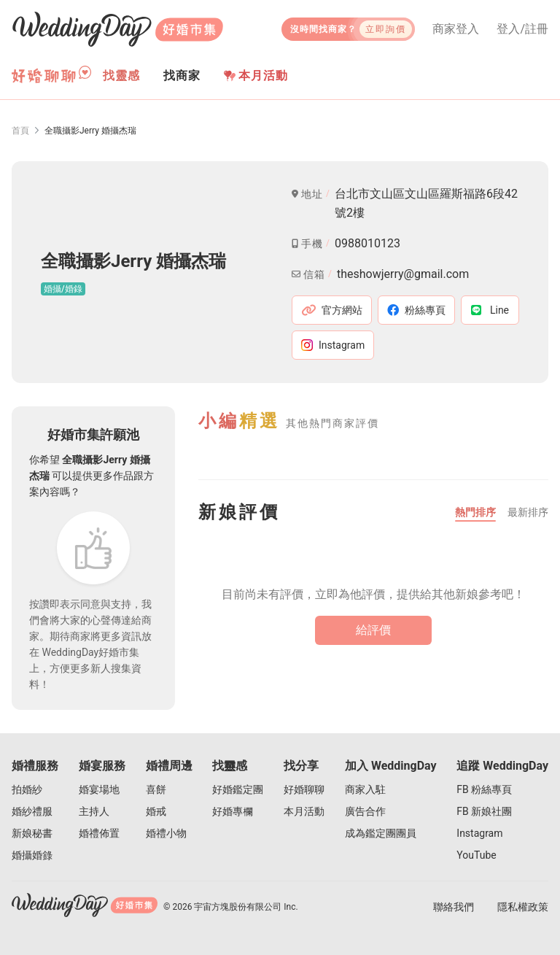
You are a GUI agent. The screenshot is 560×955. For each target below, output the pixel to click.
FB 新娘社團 (484, 811)
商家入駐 (365, 789)
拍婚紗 (27, 789)
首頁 (20, 131)
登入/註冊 (522, 29)
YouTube (476, 855)
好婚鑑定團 (238, 789)
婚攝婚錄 (32, 855)
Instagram (479, 833)
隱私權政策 (523, 907)
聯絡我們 (454, 907)
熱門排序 (475, 512)
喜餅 (156, 789)
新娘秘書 (32, 833)
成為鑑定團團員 (381, 833)
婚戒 (156, 811)
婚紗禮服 (32, 811)
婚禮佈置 (99, 833)
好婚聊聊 (304, 789)
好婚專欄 (233, 811)
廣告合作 (365, 811)
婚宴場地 (99, 789)
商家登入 (456, 29)
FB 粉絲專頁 (484, 789)
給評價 (373, 630)
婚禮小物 (166, 833)
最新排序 (528, 512)
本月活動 (256, 76)
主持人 (94, 811)
